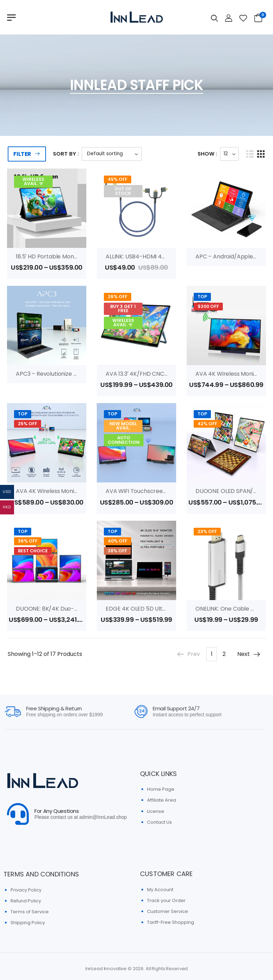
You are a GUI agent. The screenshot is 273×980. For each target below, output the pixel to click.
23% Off (207, 531)
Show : (207, 154)
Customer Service (168, 911)
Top (202, 297)
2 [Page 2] (224, 654)
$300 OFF (208, 306)
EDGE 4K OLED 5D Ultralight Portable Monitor (167, 609)
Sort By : (66, 154)
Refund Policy (26, 901)
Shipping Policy (28, 923)
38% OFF (117, 551)
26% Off (118, 297)
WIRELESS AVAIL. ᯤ (33, 182)
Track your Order (166, 900)
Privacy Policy (26, 890)
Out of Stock (123, 191)
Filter (22, 154)
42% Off (207, 424)
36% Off (28, 541)
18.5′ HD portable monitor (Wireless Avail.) (72, 256)
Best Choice (33, 551)
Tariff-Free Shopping (171, 922)
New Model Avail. (123, 426)
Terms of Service (30, 912)
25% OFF (28, 424)
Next (249, 654)
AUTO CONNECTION (124, 440)
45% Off (118, 179)
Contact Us (159, 822)
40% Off (118, 541)
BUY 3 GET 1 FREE (123, 309)
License (156, 811)
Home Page (161, 789)
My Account (160, 890)
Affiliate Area (162, 800)
